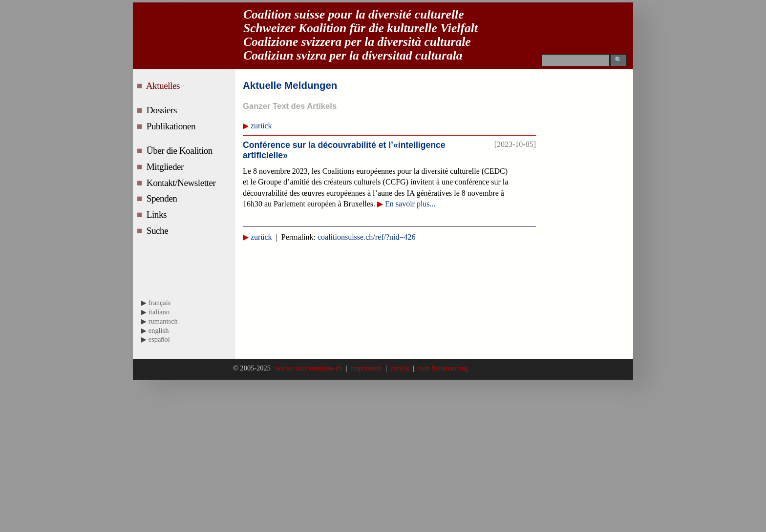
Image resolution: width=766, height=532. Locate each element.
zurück (261, 126)
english (159, 330)
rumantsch (163, 321)
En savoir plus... (410, 204)
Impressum (366, 368)
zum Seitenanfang (441, 368)
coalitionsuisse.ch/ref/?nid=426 (367, 237)
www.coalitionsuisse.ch (310, 368)
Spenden (163, 198)
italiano (159, 312)
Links (158, 215)
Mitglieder (166, 167)
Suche (159, 231)
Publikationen (172, 126)
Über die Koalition (181, 151)
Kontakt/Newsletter (182, 183)
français (160, 303)
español (159, 339)
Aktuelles (164, 86)
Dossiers (163, 110)
